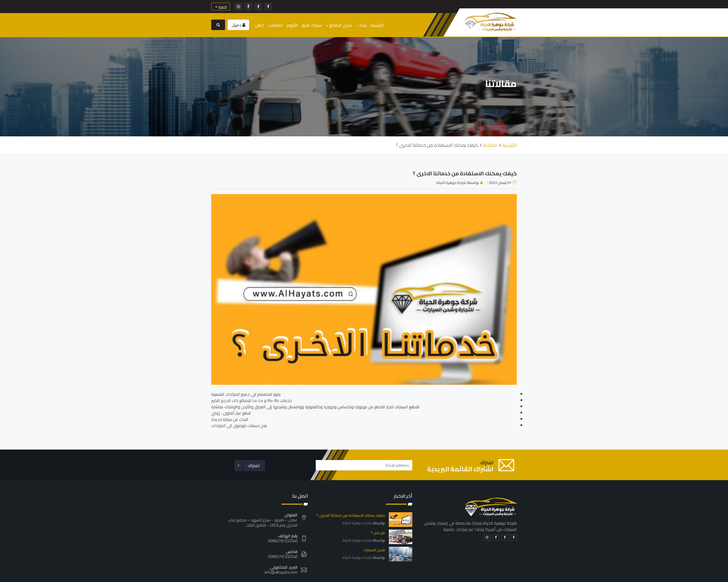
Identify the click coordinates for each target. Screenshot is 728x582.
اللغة (222, 7)
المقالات (275, 25)
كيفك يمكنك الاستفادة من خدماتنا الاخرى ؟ (465, 173)
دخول (237, 25)
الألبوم (292, 25)
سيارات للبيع (312, 25)
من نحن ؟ (378, 532)
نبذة (361, 25)
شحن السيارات (374, 549)
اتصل (260, 25)
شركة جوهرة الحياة (357, 522)
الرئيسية (377, 25)
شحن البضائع (339, 25)
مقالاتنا (490, 145)
